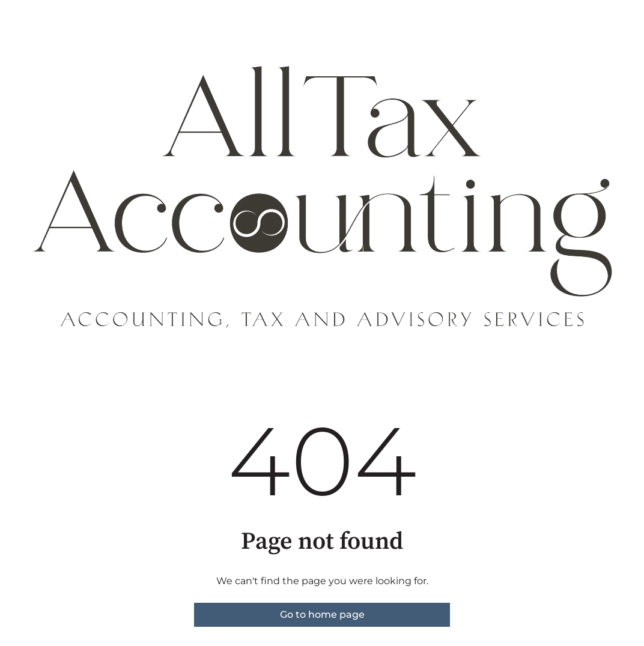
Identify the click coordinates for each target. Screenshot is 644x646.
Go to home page (322, 614)
